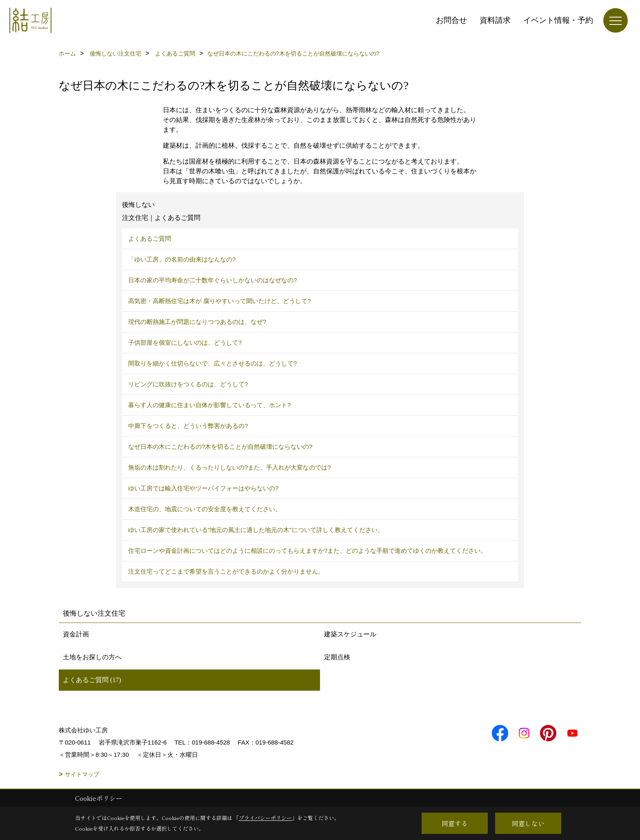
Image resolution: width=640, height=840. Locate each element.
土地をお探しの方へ (92, 657)
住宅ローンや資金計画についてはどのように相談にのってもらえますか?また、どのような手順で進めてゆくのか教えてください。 (307, 551)
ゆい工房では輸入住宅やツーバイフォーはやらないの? (203, 488)
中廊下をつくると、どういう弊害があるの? (188, 426)
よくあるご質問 (150, 238)
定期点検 (337, 657)
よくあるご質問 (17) (92, 680)
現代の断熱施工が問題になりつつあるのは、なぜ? (197, 322)
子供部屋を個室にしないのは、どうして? (185, 342)
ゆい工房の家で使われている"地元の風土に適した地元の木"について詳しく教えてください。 (256, 530)
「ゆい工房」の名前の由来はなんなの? (182, 259)
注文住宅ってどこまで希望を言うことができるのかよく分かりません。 (226, 571)
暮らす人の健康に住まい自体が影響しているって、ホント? (209, 405)
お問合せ (451, 20)
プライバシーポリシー (265, 818)
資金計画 (76, 634)
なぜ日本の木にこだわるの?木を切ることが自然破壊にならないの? (220, 447)
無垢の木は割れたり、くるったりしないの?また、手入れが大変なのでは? (230, 467)
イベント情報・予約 (558, 20)
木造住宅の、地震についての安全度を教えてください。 (205, 509)
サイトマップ (82, 774)
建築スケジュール (350, 634)
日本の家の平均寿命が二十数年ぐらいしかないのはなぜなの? (212, 280)
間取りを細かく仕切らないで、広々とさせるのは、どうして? (212, 363)
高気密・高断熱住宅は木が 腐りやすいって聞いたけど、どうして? (220, 301)
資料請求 (495, 20)
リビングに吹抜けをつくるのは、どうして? (188, 384)
